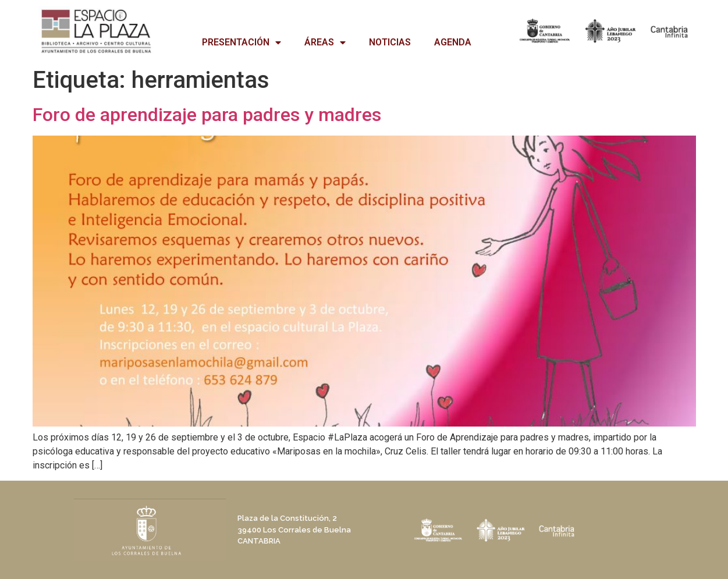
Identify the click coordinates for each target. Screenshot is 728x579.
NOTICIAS (390, 42)
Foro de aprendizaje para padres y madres (207, 115)
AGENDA (453, 42)
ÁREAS (325, 42)
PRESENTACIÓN (242, 42)
